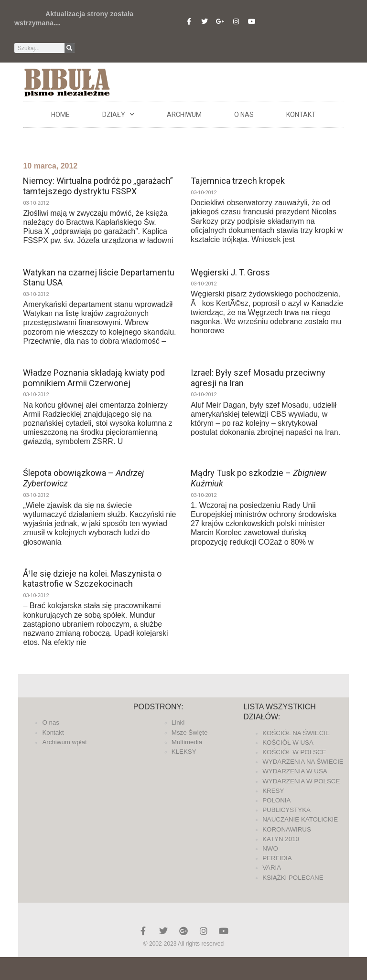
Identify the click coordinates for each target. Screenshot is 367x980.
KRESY (273, 791)
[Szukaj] (70, 48)
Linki (178, 722)
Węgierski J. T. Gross (230, 272)
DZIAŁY (118, 115)
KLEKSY (184, 752)
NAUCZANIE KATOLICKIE (300, 819)
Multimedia (187, 742)
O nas (244, 115)
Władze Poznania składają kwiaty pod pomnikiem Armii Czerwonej (94, 378)
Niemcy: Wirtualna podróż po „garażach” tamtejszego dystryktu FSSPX (98, 186)
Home (60, 115)
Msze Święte (190, 732)
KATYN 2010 (281, 839)
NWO (270, 848)
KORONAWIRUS (287, 829)
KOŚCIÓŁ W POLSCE (294, 752)
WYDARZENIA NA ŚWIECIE (303, 762)
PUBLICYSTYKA (286, 810)
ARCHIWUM (184, 115)
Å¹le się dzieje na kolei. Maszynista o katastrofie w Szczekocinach (92, 579)
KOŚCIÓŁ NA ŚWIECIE (296, 733)
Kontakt (301, 115)
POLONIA (276, 800)
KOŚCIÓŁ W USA (288, 743)
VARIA (272, 868)
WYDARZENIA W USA (295, 771)
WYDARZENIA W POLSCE (301, 781)
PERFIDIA (277, 858)
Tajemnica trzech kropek (238, 181)
